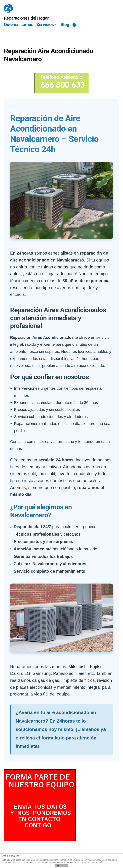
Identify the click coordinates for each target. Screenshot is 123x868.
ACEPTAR (61, 866)
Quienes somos (19, 24)
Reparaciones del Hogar (26, 18)
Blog (65, 24)
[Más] (74, 25)
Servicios (45, 24)
